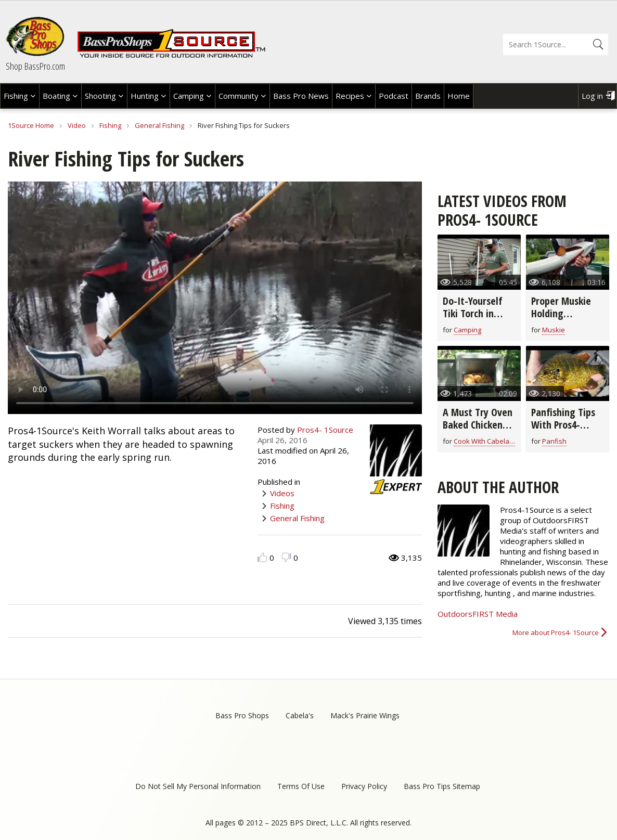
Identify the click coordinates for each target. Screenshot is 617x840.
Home (459, 96)
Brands (428, 96)
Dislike (286, 557)
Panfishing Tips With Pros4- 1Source (563, 425)
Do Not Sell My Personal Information (198, 786)
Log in (592, 96)
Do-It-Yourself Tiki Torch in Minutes (473, 313)
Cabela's (300, 715)
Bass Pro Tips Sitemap (442, 786)
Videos (282, 493)
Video (77, 125)
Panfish (554, 441)
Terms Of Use (301, 786)
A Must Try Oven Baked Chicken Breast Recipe (478, 425)
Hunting (145, 96)
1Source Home (31, 125)
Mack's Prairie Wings (365, 715)
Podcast (394, 96)
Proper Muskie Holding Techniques (561, 313)
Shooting (100, 96)
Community (239, 96)
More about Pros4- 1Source (556, 632)
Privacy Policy (364, 786)
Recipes (350, 96)
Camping (189, 96)
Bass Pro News (301, 96)
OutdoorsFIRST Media (478, 614)
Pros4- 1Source (325, 430)
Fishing (16, 96)
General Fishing (159, 125)
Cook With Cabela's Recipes (497, 441)
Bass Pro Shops (242, 715)
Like (262, 557)
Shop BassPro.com (35, 66)
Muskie (554, 330)
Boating (56, 96)
